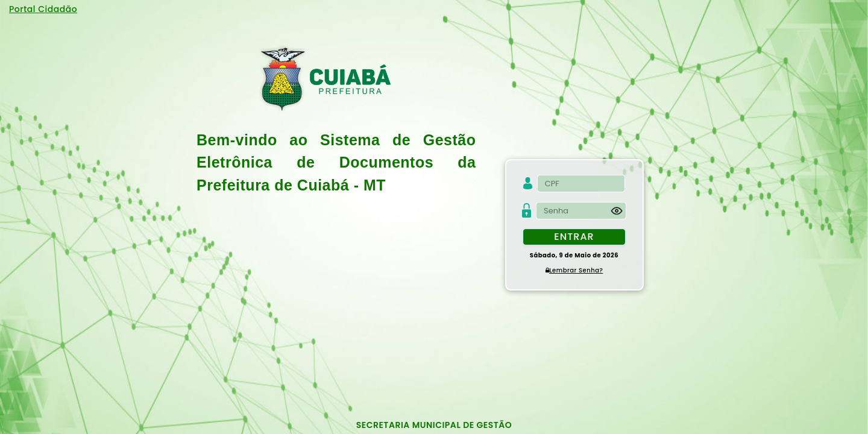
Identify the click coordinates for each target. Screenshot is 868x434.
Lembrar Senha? (574, 270)
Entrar (574, 237)
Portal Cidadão (43, 9)
